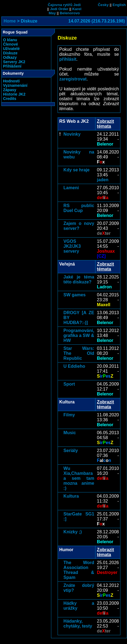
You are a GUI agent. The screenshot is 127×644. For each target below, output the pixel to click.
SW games (74, 295)
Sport (69, 384)
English (119, 5)
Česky (103, 5)
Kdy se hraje (76, 170)
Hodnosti (11, 81)
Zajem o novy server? (79, 226)
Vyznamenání (15, 85)
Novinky (72, 134)
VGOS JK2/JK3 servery (72, 246)
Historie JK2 (14, 94)
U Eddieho (74, 366)
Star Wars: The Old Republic (79, 353)
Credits (10, 99)
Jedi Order (59, 9)
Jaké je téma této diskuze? (79, 279)
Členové (10, 44)
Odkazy (10, 57)
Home (10, 21)
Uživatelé (11, 49)
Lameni (71, 188)
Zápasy (10, 90)
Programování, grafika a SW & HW (79, 335)
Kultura (71, 496)
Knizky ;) (73, 532)
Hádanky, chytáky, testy (78, 624)
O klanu (10, 40)
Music (70, 433)
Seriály (70, 451)
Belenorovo (70, 13)
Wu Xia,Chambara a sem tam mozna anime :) (79, 478)
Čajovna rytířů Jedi (64, 5)
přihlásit (68, 59)
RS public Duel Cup (79, 208)
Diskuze (10, 53)
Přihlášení (12, 66)
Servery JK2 (14, 62)
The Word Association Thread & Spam (79, 570)
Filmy (69, 415)
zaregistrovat (73, 79)
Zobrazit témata (105, 124)
